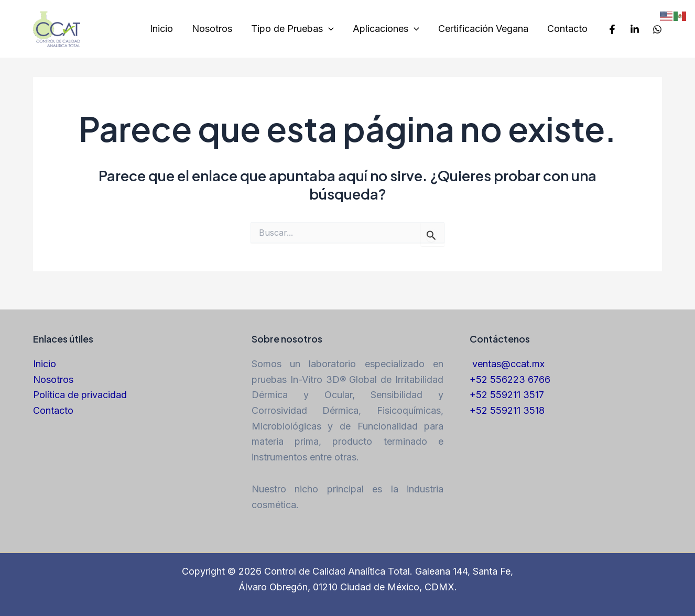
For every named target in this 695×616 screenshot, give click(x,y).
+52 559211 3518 (507, 410)
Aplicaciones (386, 29)
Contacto (567, 29)
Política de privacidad (80, 395)
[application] (328, 29)
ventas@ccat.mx (508, 364)
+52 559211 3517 (507, 395)
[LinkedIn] (635, 29)
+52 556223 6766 (510, 379)
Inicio (161, 29)
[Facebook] (612, 29)
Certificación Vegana (483, 29)
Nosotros (212, 29)
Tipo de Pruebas (292, 29)
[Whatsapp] (657, 29)
